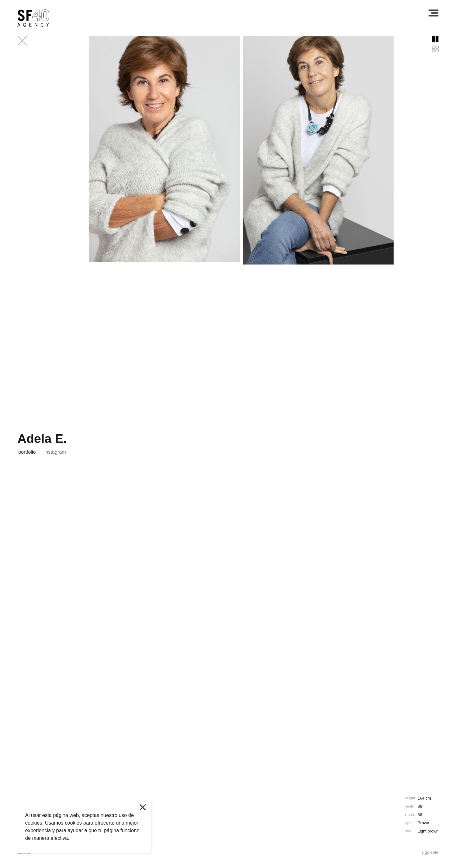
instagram (55, 452)
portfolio (27, 452)
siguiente (430, 853)
